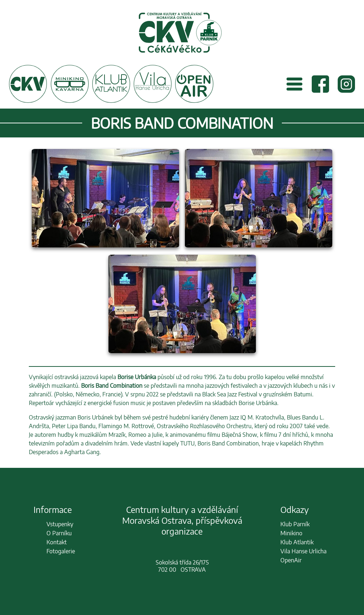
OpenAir (291, 560)
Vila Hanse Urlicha (303, 551)
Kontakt (57, 542)
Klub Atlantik (297, 542)
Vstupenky (60, 524)
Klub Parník (295, 524)
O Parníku (59, 533)
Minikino (291, 533)
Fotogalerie (61, 551)
